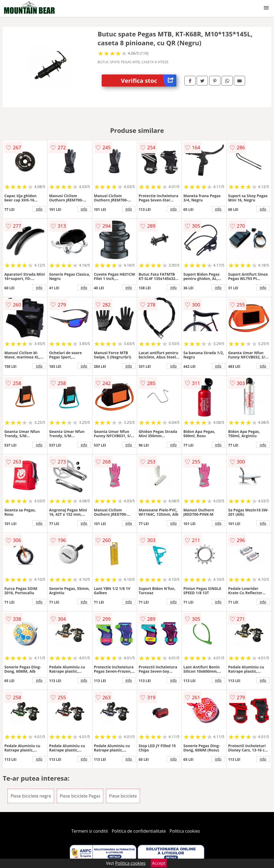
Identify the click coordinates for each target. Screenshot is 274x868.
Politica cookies (185, 831)
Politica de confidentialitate (139, 831)
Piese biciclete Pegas (80, 796)
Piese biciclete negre (31, 796)
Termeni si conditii (90, 831)
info (39, 209)
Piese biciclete (123, 796)
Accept (159, 863)
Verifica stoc (149, 81)
